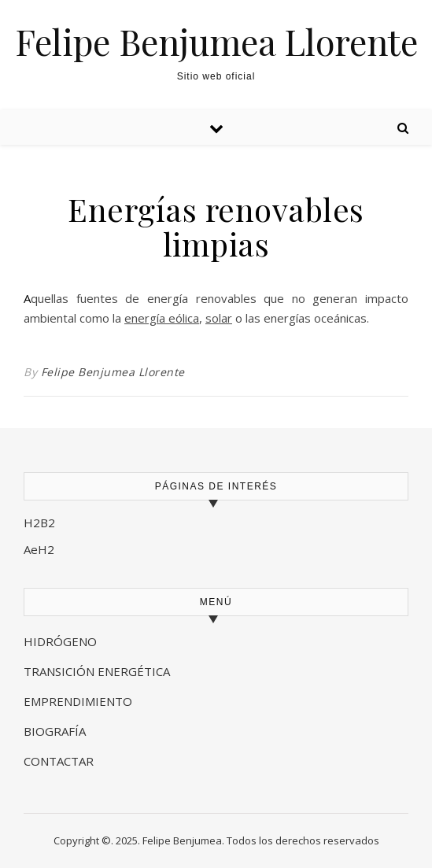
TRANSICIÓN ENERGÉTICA (97, 671)
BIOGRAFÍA (56, 731)
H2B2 (39, 523)
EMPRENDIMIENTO (78, 701)
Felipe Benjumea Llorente (216, 41)
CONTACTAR (59, 761)
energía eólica (162, 318)
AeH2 (41, 549)
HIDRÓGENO (60, 641)
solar (219, 318)
